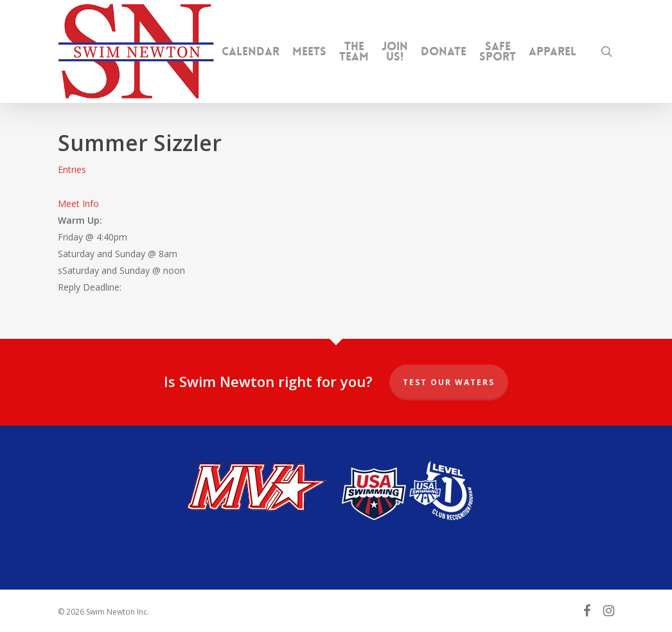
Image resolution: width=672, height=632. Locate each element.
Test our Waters (449, 382)
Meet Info (78, 203)
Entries (72, 169)
